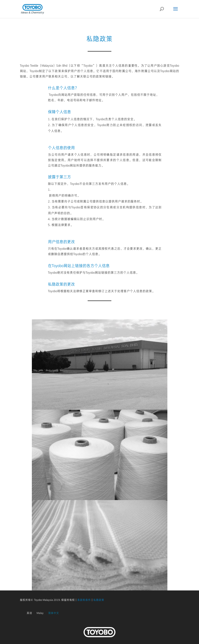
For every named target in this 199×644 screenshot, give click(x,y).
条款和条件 (84, 600)
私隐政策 (99, 600)
